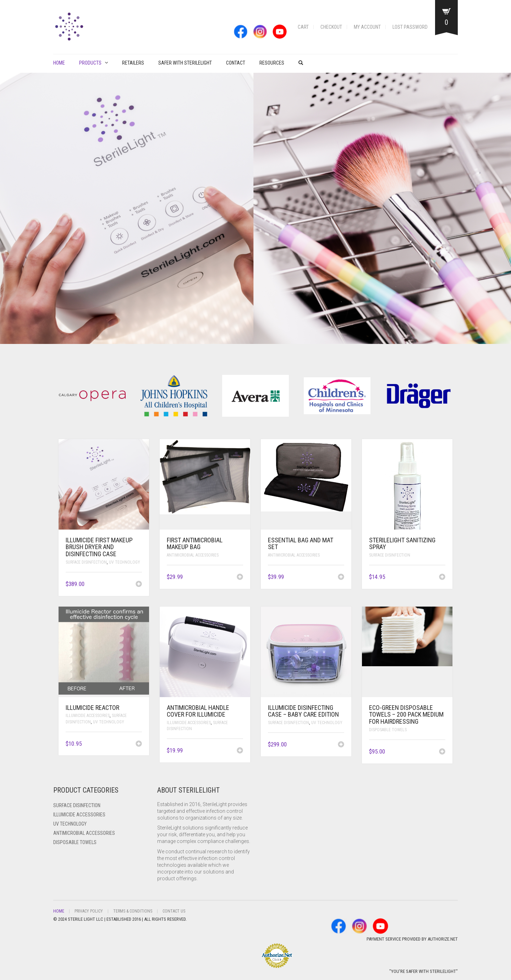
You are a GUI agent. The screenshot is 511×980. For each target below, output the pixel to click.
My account (367, 27)
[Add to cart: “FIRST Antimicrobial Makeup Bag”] (240, 577)
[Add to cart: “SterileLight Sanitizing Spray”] (442, 577)
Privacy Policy (89, 911)
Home (59, 63)
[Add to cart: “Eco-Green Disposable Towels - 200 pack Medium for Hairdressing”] (442, 752)
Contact (236, 63)
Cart (303, 27)
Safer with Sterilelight (185, 63)
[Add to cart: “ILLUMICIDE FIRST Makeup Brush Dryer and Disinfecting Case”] (139, 585)
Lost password (410, 27)
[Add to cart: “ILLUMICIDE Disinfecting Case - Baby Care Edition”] (341, 745)
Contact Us (174, 911)
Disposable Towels (388, 730)
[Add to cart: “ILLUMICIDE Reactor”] (139, 744)
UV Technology (125, 562)
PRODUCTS (90, 63)
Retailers (133, 63)
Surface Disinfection (86, 562)
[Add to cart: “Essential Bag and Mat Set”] (341, 577)
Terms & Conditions (133, 911)
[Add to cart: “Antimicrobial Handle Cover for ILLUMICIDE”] (240, 751)
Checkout (331, 27)
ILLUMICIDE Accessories (88, 716)
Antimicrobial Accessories (193, 555)
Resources (272, 63)
